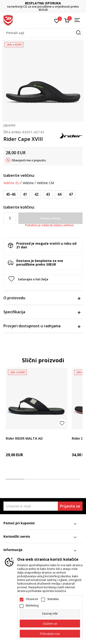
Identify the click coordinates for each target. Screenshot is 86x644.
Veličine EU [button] (11, 183)
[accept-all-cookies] (50, 634)
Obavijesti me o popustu (29, 160)
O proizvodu (42, 298)
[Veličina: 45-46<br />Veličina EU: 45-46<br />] (11, 194)
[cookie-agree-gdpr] (50, 624)
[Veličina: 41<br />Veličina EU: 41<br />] (25, 194)
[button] (43, 33)
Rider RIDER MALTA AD (24, 438)
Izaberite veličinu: (19, 175)
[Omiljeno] (57, 20)
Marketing (32, 606)
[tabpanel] (36, 420)
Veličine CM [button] (45, 183)
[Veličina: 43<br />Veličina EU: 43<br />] (48, 194)
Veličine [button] (28, 183)
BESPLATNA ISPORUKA (66, 3)
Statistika (53, 599)
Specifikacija (42, 312)
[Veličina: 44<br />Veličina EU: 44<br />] (59, 194)
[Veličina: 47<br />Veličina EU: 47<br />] (71, 194)
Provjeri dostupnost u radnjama (42, 326)
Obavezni (32, 599)
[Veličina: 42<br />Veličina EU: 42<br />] (36, 194)
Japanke (10, 125)
